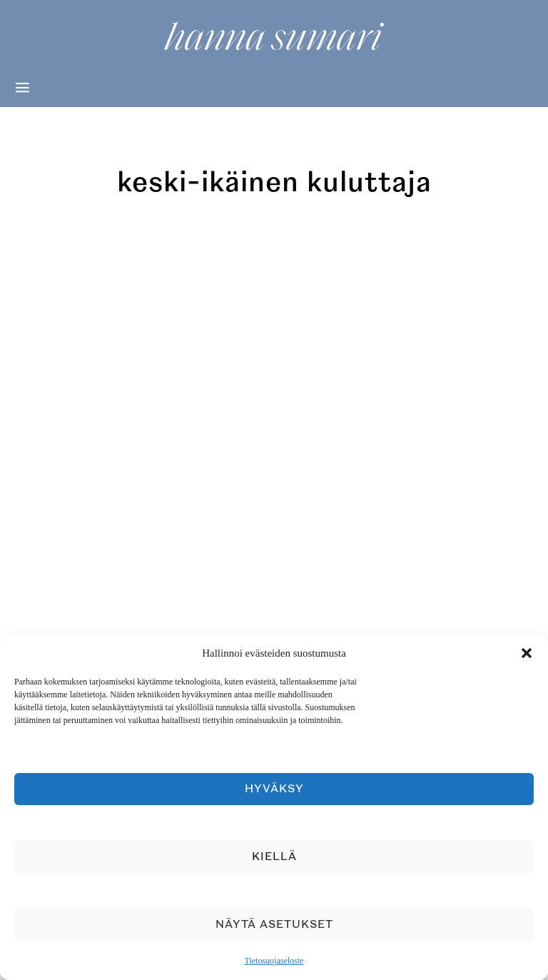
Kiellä (274, 857)
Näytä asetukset (274, 925)
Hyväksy (274, 789)
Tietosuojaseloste (274, 961)
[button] (527, 653)
